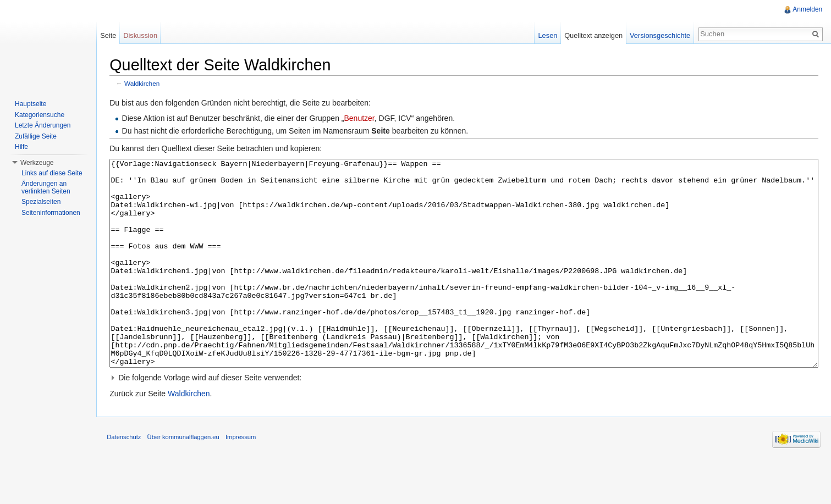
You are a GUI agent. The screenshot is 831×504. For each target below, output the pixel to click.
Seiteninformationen (51, 213)
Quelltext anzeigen (593, 35)
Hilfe (21, 147)
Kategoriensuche (40, 115)
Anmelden (807, 9)
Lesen (547, 35)
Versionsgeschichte (659, 35)
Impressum (242, 479)
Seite (109, 35)
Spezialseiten (41, 202)
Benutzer (360, 119)
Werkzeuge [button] (37, 163)
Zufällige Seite (36, 136)
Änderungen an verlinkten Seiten (46, 187)
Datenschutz (125, 479)
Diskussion (141, 35)
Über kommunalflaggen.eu (184, 479)
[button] (464, 419)
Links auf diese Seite (52, 173)
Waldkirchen (143, 84)
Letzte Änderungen (43, 125)
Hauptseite (31, 104)
